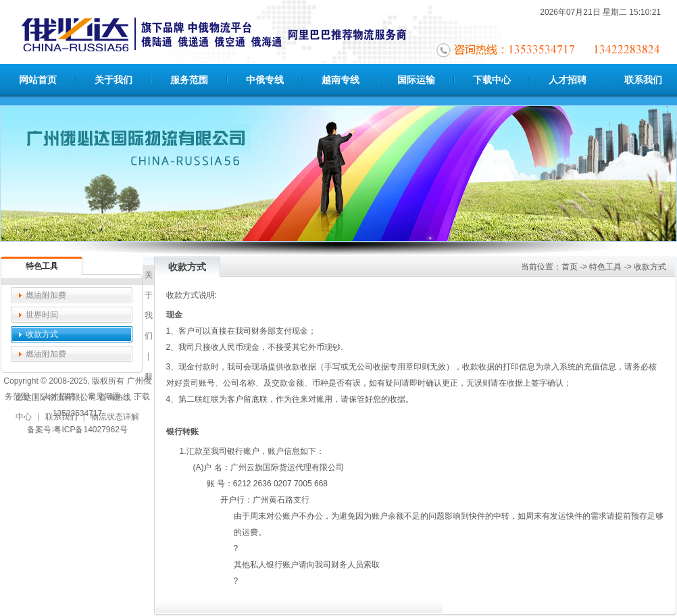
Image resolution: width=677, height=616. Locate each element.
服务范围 (189, 80)
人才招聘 (568, 80)
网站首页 (38, 80)
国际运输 (416, 80)
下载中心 (492, 80)
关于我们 (114, 80)
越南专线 (341, 80)
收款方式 (42, 334)
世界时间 (42, 315)
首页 (570, 267)
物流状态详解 (115, 417)
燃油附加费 (46, 295)
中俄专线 (265, 80)
